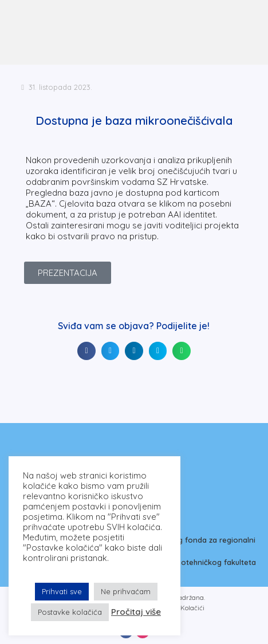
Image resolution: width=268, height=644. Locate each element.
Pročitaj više (136, 612)
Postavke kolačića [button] (70, 612)
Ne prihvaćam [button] (126, 591)
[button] (86, 351)
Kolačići (192, 608)
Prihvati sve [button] (62, 591)
